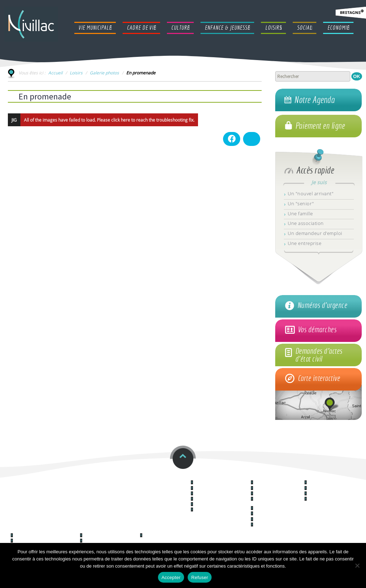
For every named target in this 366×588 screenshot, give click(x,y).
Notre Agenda (314, 100)
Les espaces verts (270, 514)
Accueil (55, 73)
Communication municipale (217, 510)
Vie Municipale (209, 477)
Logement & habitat (272, 488)
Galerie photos (104, 73)
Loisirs (76, 73)
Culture (313, 477)
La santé (262, 525)
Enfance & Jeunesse (34, 530)
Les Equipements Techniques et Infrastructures (278, 501)
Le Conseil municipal (212, 483)
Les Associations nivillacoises (108, 541)
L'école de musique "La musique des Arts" (326, 501)
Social (147, 530)
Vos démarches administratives (221, 494)
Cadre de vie (266, 477)
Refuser (200, 577)
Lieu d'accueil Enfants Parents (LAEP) (46, 536)
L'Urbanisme (265, 494)
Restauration (86, 477)
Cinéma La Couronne (326, 488)
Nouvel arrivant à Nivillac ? (216, 504)
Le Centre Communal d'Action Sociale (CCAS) (168, 538)
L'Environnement (268, 508)
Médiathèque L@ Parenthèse (333, 494)
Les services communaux (216, 488)
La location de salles (271, 520)
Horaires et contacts (155, 477)
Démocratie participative (276, 483)
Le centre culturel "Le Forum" (333, 483)
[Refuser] (357, 565)
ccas (16, 477)
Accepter (171, 577)
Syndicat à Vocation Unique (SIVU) (43, 541)
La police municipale (212, 499)
